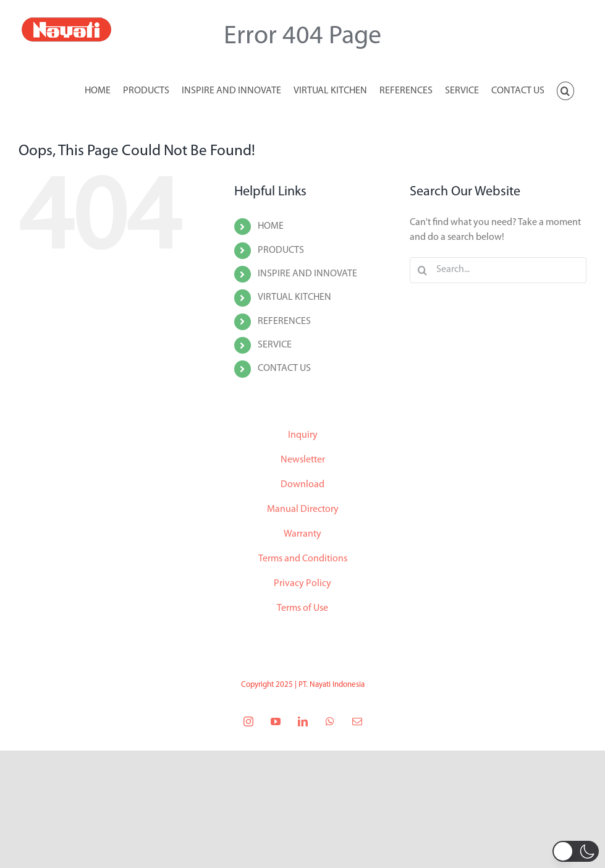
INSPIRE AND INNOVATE (307, 274)
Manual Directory (303, 509)
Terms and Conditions (303, 559)
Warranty (302, 534)
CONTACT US (284, 368)
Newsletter (303, 460)
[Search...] (498, 270)
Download (302, 485)
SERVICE (275, 345)
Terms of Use (302, 608)
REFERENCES (284, 321)
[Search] (423, 270)
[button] (565, 90)
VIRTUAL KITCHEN (294, 297)
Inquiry (303, 435)
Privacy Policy (302, 584)
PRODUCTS (281, 250)
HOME (271, 226)
